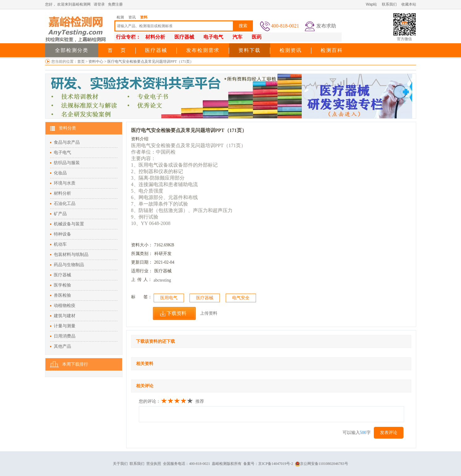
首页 (81, 62)
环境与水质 (65, 183)
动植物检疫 (65, 306)
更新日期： (142, 262)
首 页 (117, 50)
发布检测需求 (203, 50)
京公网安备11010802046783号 (322, 464)
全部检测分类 (72, 50)
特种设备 (62, 234)
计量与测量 (65, 326)
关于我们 (120, 464)
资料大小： (142, 245)
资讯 (132, 17)
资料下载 (250, 50)
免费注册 (115, 4)
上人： (142, 280)
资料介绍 (140, 139)
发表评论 (389, 433)
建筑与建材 (65, 316)
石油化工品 (65, 204)
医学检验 (62, 285)
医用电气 (169, 298)
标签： (142, 297)
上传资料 (209, 313)
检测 (120, 17)
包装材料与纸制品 (71, 255)
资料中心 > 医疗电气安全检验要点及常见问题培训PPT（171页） (141, 62)
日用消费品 (65, 336)
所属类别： (142, 254)
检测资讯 (291, 50)
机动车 (60, 244)
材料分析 (62, 193)
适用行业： (142, 271)
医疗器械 (156, 50)
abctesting (162, 280)
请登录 (99, 4)
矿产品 (60, 214)
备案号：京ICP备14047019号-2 (268, 464)
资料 (144, 17)
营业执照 (154, 464)
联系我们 (389, 4)
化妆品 (60, 173)
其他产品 (62, 346)
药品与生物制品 (69, 265)
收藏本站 (409, 4)
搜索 (243, 26)
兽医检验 (62, 295)
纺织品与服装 (67, 163)
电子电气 (62, 153)
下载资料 (177, 313)
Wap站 (371, 4)
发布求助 (326, 26)
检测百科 (332, 50)
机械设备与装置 (69, 224)
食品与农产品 (67, 142)
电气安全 (241, 298)
